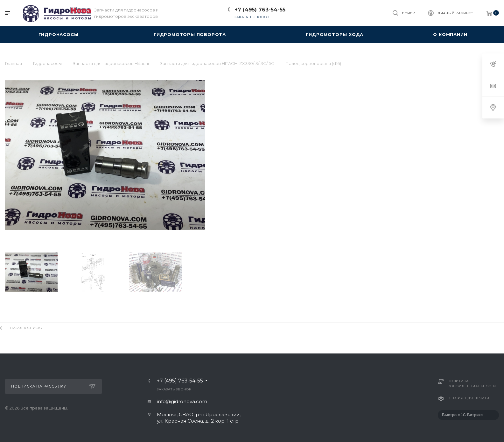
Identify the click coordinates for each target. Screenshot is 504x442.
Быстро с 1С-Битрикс (462, 415)
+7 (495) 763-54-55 (260, 10)
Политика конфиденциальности (472, 384)
